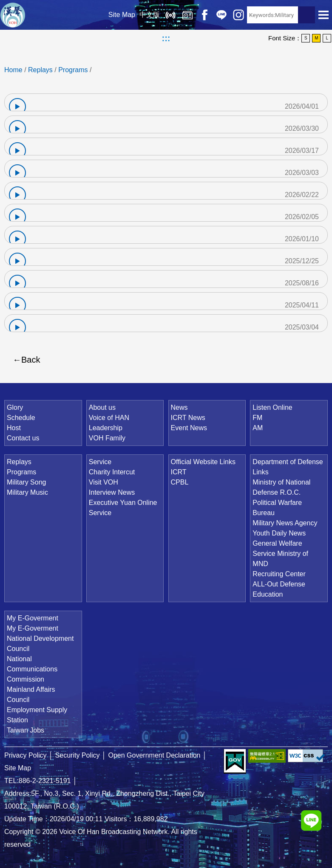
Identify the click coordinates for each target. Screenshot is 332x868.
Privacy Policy (26, 755)
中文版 (150, 15)
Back (31, 360)
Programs (73, 70)
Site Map (122, 15)
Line (221, 15)
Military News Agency (285, 523)
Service (100, 462)
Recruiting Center (279, 574)
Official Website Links (203, 462)
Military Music (27, 492)
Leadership (106, 428)
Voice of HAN (109, 418)
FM (257, 418)
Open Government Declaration (155, 755)
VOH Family (107, 438)
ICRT (179, 472)
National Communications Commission (32, 669)
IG (238, 15)
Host (14, 428)
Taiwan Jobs (26, 730)
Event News (189, 428)
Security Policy (78, 755)
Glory (15, 407)
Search (306, 15)
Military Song (26, 482)
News (179, 407)
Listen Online (170, 15)
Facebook (204, 15)
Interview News (112, 492)
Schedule (21, 418)
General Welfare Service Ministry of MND (280, 554)
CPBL (180, 482)
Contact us (23, 438)
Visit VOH (104, 482)
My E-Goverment (33, 618)
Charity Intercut (112, 472)
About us (102, 407)
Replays (187, 15)
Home (13, 70)
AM (258, 428)
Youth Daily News (279, 533)
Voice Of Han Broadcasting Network (13, 15)
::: (166, 38)
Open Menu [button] (323, 15)
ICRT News (188, 418)
